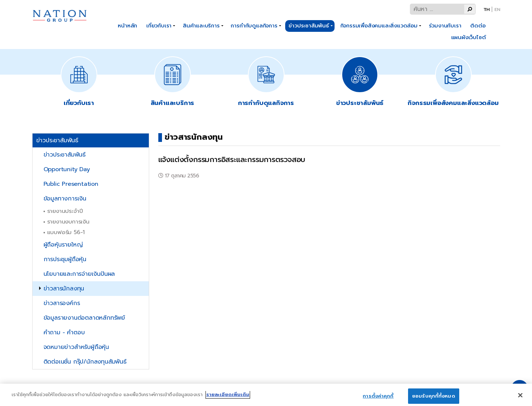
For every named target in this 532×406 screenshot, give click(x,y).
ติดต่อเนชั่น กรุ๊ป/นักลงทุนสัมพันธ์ (85, 362)
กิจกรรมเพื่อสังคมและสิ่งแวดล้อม (379, 26)
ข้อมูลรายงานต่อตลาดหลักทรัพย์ (84, 318)
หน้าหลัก (127, 26)
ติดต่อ (478, 26)
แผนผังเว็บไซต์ (469, 37)
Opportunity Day (67, 169)
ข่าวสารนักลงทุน (64, 289)
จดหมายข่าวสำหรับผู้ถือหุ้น (76, 347)
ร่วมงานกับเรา (445, 26)
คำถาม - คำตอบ (64, 332)
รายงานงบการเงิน (68, 221)
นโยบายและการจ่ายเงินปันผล (79, 274)
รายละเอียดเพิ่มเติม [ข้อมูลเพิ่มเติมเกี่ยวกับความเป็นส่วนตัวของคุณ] (228, 398)
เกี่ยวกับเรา (159, 26)
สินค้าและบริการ (201, 26)
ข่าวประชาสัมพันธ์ (309, 26)
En (497, 9)
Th (487, 9)
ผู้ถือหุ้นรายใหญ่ (63, 245)
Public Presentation (71, 184)
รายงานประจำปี (65, 211)
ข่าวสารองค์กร (62, 303)
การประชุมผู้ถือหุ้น (65, 259)
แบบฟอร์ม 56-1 (66, 232)
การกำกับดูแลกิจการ (254, 26)
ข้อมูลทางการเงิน (65, 199)
